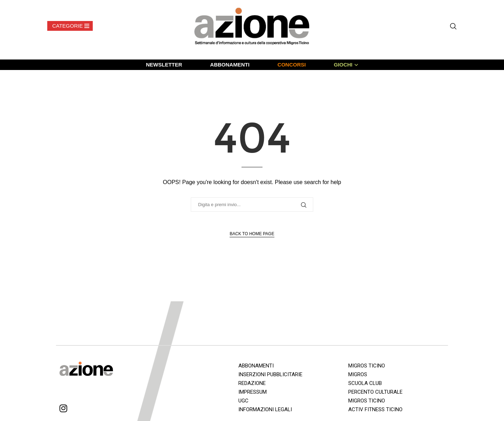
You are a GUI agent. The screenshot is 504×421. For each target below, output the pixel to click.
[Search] (453, 26)
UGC (243, 401)
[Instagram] (63, 410)
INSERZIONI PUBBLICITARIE (270, 374)
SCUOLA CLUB (365, 383)
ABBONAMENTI (230, 65)
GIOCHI (343, 65)
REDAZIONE (252, 383)
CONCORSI (292, 65)
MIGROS (358, 374)
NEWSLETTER (164, 65)
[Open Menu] (70, 26)
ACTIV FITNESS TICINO (375, 409)
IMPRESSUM (253, 392)
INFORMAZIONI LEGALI (265, 409)
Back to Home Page (252, 234)
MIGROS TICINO (367, 366)
